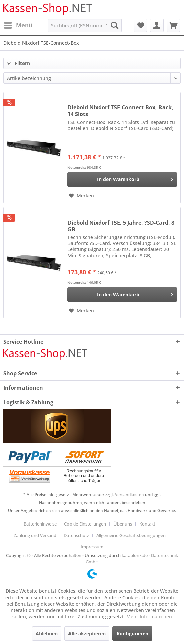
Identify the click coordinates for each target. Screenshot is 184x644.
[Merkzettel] (140, 25)
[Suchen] (114, 25)
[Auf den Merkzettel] (81, 196)
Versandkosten (129, 494)
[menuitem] (18, 25)
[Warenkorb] (173, 25)
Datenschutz (76, 535)
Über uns (123, 524)
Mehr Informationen (149, 617)
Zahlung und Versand (35, 535)
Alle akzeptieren (87, 633)
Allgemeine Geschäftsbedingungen (131, 535)
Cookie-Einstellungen (85, 524)
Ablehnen (47, 633)
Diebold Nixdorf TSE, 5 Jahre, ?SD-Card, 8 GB (121, 226)
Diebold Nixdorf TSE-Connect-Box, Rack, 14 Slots (120, 111)
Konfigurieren (132, 633)
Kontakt (147, 524)
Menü (18, 24)
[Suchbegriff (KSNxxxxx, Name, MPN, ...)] (84, 25)
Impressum (92, 547)
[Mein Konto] (157, 25)
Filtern (18, 63)
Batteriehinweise (40, 524)
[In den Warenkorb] (122, 179)
